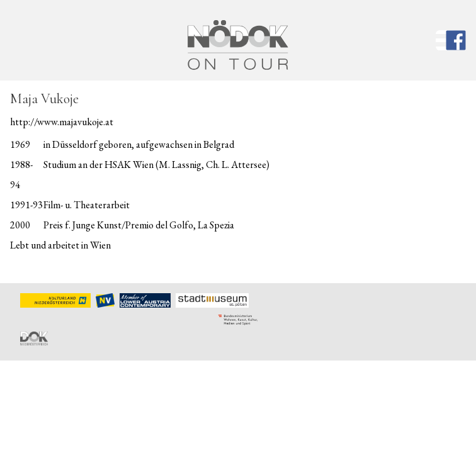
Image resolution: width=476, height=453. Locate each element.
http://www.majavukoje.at (62, 122)
